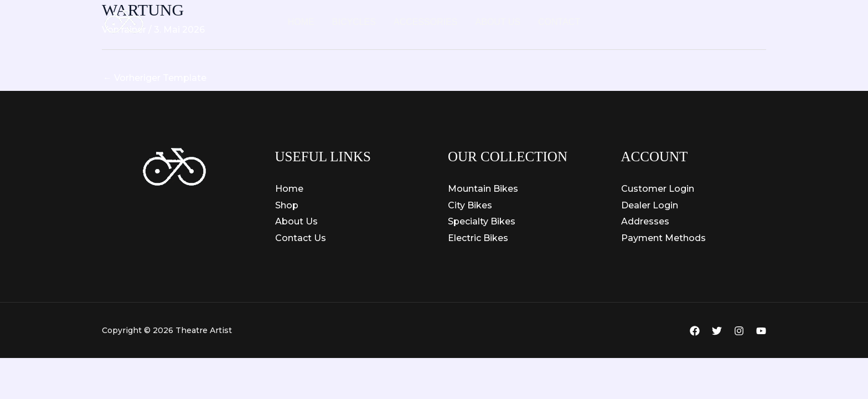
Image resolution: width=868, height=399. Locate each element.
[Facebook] (695, 331)
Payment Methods (663, 238)
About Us (498, 22)
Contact (559, 22)
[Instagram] (739, 331)
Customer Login (658, 189)
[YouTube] (761, 331)
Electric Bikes (478, 238)
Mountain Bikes (483, 189)
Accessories (426, 22)
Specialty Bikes (482, 221)
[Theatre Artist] (124, 21)
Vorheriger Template (155, 78)
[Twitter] (717, 331)
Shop (287, 205)
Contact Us (301, 238)
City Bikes (470, 205)
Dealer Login (650, 205)
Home (301, 22)
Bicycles (354, 22)
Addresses (645, 221)
